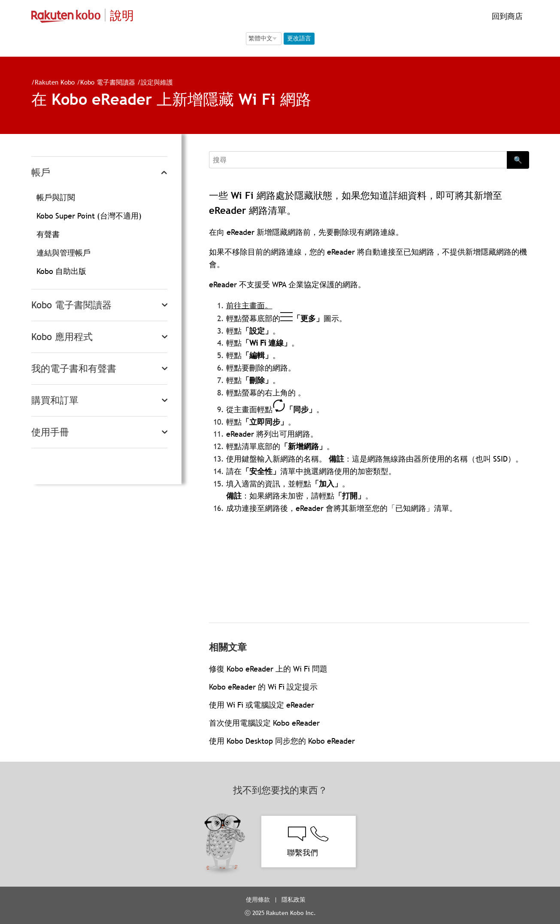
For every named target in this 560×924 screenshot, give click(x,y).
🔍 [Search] (518, 160)
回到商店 (506, 16)
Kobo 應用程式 (62, 337)
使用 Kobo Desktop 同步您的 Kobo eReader (282, 741)
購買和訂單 (55, 400)
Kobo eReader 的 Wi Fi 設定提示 (263, 687)
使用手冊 (50, 432)
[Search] (358, 160)
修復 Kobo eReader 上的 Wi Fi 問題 (268, 669)
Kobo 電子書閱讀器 (108, 82)
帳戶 (41, 172)
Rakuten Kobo (55, 82)
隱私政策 (294, 900)
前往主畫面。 (249, 305)
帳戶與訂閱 (56, 197)
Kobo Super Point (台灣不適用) (89, 216)
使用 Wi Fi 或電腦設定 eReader (262, 705)
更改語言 (299, 38)
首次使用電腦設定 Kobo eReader (264, 723)
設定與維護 (157, 82)
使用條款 (258, 900)
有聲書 (48, 234)
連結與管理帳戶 (64, 253)
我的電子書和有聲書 (74, 369)
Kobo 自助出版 (61, 271)
